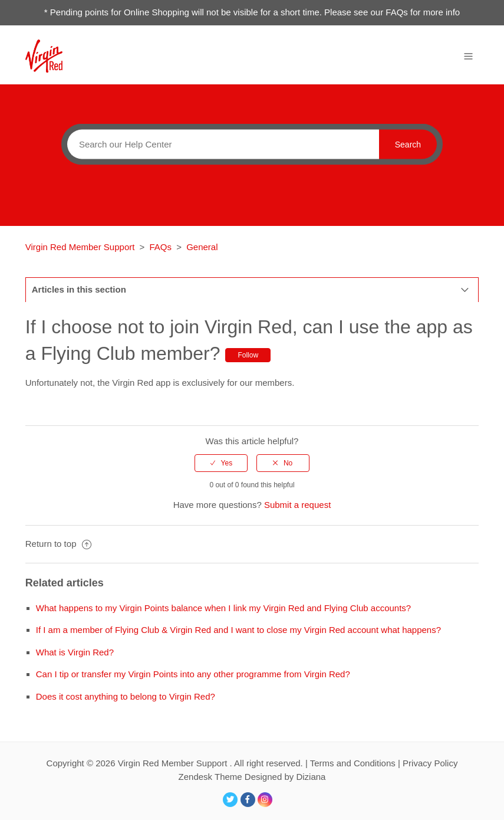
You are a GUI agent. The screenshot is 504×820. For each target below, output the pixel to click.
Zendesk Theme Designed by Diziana (252, 777)
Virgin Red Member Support (81, 247)
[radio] (221, 463)
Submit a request (297, 505)
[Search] (220, 144)
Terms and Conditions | (356, 763)
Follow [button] (248, 355)
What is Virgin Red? (75, 652)
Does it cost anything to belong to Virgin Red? (126, 696)
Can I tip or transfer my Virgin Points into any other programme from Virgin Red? (193, 674)
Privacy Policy (430, 763)
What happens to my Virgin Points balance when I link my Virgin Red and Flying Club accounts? (223, 608)
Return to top (58, 544)
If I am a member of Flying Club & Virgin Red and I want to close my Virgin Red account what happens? (238, 630)
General (202, 247)
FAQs (161, 247)
